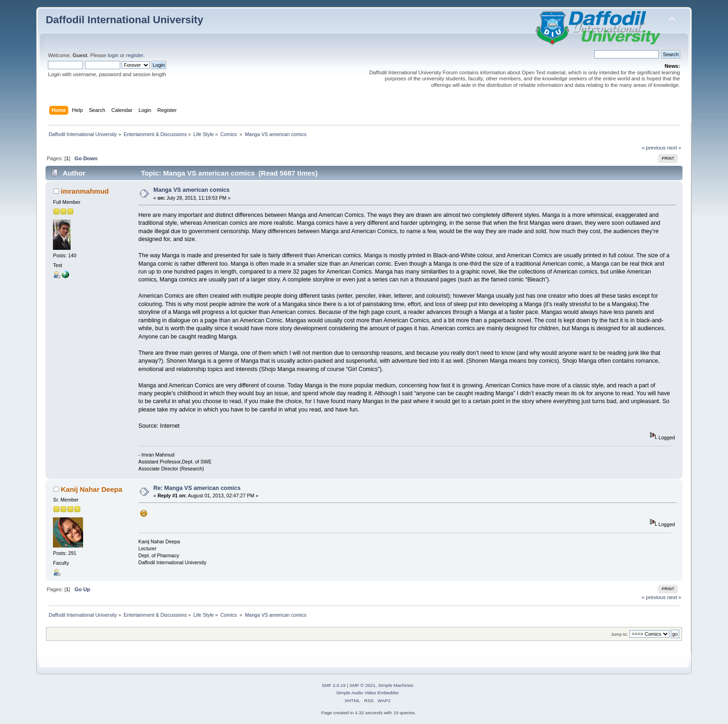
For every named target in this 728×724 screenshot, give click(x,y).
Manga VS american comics (191, 190)
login (113, 55)
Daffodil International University (124, 20)
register (135, 55)
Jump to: (620, 634)
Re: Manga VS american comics (197, 488)
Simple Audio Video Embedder (367, 693)
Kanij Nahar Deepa (91, 489)
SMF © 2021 (363, 685)
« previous (654, 148)
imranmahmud (85, 191)
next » (674, 148)
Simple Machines (396, 685)
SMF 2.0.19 (334, 685)
